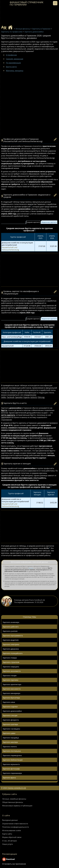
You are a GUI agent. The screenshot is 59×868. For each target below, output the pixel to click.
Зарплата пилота (10, 747)
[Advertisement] (29, 92)
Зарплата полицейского (13, 653)
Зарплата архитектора (12, 684)
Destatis (31, 568)
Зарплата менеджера (11, 693)
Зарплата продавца (11, 738)
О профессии (11, 55)
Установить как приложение (14, 864)
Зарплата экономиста (12, 671)
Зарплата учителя (10, 631)
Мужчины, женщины (15, 71)
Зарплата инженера (11, 622)
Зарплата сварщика (11, 667)
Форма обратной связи (12, 837)
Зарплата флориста (11, 720)
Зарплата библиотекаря (13, 760)
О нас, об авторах (10, 841)
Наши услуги (7, 844)
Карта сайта (7, 834)
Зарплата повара (10, 658)
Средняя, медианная (15, 59)
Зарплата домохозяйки (12, 711)
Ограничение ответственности (15, 824)
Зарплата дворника (11, 649)
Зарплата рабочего (11, 627)
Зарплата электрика (11, 644)
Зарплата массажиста (12, 689)
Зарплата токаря (10, 676)
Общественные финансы (13, 802)
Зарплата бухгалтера (11, 698)
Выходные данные (10, 820)
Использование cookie (12, 830)
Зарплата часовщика (11, 729)
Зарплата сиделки (10, 707)
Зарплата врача (9, 778)
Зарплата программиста (13, 636)
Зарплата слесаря (10, 715)
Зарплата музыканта (11, 764)
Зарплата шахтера (10, 724)
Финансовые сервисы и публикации (17, 806)
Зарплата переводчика (12, 755)
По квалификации (13, 63)
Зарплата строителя (11, 662)
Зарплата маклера (10, 742)
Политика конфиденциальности (16, 827)
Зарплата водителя (11, 640)
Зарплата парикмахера (12, 773)
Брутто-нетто (11, 67)
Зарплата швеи (9, 733)
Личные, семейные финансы (14, 799)
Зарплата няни (9, 702)
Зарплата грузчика (10, 680)
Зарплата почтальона (12, 751)
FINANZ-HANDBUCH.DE (17, 788)
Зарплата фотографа (11, 769)
